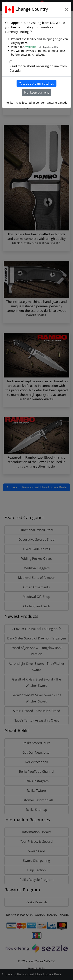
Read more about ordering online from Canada (38, 68)
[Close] (67, 10)
